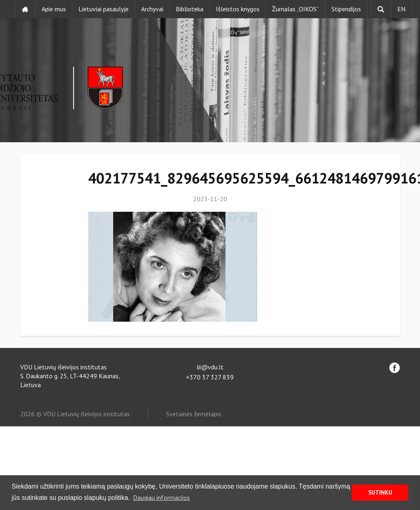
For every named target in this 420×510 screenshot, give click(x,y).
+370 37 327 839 (210, 377)
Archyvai (152, 9)
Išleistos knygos (238, 9)
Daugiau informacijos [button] (161, 497)
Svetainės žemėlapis (194, 414)
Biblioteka (190, 9)
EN (401, 9)
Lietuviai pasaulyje (103, 9)
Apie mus (54, 9)
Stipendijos (346, 9)
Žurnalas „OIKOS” (295, 9)
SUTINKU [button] (380, 492)
